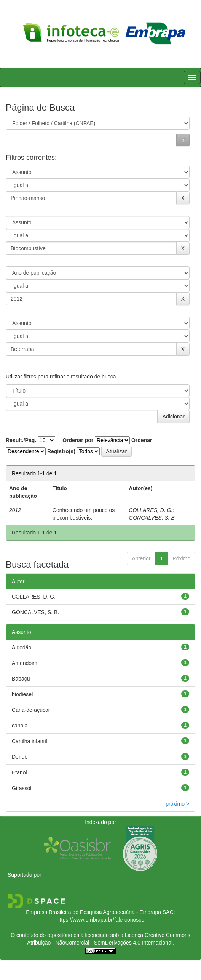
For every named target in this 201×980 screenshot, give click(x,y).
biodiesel (22, 694)
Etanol (19, 772)
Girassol (22, 788)
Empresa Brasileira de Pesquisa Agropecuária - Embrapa (93, 912)
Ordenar (142, 440)
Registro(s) (61, 451)
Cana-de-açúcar (31, 710)
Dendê (20, 757)
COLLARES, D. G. (151, 510)
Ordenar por (78, 440)
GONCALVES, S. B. (152, 518)
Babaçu (21, 679)
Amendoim (25, 663)
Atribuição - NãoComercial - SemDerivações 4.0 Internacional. (100, 943)
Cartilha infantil (30, 741)
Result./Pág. (21, 440)
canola (20, 726)
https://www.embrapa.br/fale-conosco (100, 920)
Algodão (22, 647)
